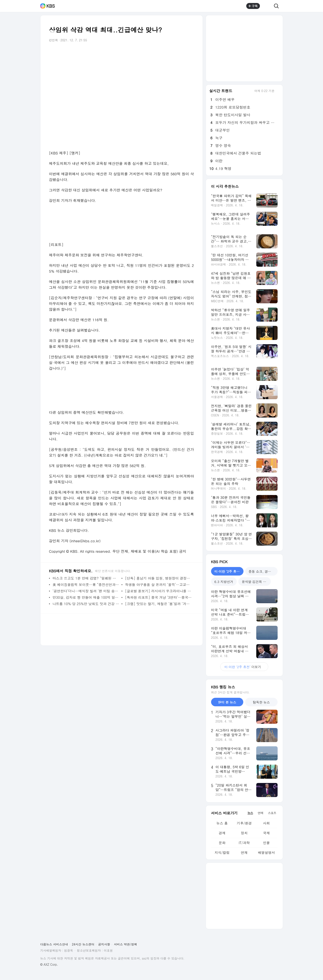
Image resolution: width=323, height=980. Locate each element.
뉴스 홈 (222, 823)
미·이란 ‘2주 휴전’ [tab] (228, 571)
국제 (266, 833)
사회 (266, 823)
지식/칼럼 (222, 853)
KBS (51, 6)
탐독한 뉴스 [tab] (261, 702)
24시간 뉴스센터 (83, 944)
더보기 (244, 667)
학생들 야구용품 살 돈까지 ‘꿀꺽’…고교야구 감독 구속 (159, 585)
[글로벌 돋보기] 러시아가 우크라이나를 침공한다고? (159, 591)
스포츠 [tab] (272, 813)
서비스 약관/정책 (125, 944)
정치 (244, 833)
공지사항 (104, 944)
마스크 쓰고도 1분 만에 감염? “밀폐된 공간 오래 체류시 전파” (86, 578)
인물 (266, 843)
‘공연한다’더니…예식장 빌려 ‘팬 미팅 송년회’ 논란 (86, 591)
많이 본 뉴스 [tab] (227, 702)
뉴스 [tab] (250, 813)
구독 (253, 6)
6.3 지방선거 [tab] (224, 582)
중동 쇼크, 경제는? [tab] (262, 571)
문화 (222, 843)
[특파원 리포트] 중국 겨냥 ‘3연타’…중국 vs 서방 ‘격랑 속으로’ (159, 597)
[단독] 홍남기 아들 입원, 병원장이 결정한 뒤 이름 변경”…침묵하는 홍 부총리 (159, 578)
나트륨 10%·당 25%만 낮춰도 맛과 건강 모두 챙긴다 (86, 604)
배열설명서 (266, 853)
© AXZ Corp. (49, 965)
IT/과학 (244, 843)
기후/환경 (244, 823)
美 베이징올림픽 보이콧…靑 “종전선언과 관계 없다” (86, 585)
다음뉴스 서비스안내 (54, 944)
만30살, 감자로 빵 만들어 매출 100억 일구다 (86, 597)
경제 (222, 833)
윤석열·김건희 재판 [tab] (256, 582)
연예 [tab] (261, 813)
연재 (244, 853)
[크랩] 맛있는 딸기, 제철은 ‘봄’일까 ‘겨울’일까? (159, 604)
